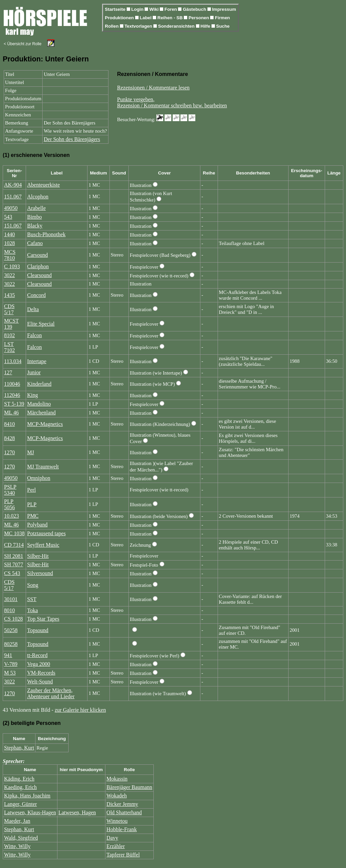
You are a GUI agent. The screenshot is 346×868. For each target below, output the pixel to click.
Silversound (40, 573)
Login (138, 9)
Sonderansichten (177, 26)
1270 (9, 452)
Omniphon (39, 478)
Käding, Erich (19, 779)
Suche (223, 26)
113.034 (13, 361)
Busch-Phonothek (46, 234)
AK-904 (13, 185)
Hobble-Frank (122, 829)
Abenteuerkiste (43, 185)
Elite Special (41, 324)
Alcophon (38, 197)
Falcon (34, 335)
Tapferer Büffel (123, 855)
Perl (31, 490)
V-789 (11, 664)
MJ (30, 452)
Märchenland (41, 413)
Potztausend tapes (46, 533)
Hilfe (206, 26)
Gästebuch (195, 9)
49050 (11, 208)
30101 (11, 599)
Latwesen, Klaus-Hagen (30, 812)
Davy (112, 838)
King (32, 395)
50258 (11, 630)
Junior (34, 372)
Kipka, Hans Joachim (27, 796)
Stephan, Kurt (19, 748)
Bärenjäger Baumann (129, 787)
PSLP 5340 (10, 490)
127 (8, 372)
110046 (12, 384)
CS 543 (12, 573)
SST (32, 599)
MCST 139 (11, 324)
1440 (9, 234)
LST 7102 (9, 347)
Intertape (37, 361)
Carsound (37, 255)
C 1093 (12, 266)
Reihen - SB (171, 18)
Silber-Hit (38, 556)
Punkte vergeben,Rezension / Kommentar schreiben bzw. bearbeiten (172, 102)
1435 (9, 295)
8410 (9, 424)
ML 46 (11, 413)
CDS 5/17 (9, 309)
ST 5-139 (14, 404)
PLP (32, 504)
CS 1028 (14, 619)
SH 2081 (14, 556)
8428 (9, 438)
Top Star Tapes (43, 619)
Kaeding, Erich (20, 787)
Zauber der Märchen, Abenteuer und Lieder (51, 693)
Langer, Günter (20, 804)
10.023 (11, 516)
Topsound (38, 630)
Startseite (116, 9)
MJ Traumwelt (43, 467)
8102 (9, 335)
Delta (33, 309)
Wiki (155, 9)
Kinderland (39, 384)
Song (33, 585)
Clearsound (39, 275)
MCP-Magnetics (45, 424)
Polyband (37, 525)
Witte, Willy (17, 846)
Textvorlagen (139, 26)
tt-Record (37, 655)
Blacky (35, 226)
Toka (32, 610)
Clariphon (38, 266)
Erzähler (116, 846)
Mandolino (39, 404)
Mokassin (117, 779)
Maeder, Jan (17, 821)
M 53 (10, 673)
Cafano (35, 243)
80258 (11, 644)
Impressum (224, 9)
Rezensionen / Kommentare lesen (154, 88)
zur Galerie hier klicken (80, 710)
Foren (171, 9)
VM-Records (41, 673)
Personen (199, 18)
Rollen (112, 26)
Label (146, 18)
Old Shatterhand (124, 812)
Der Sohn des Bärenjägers (72, 139)
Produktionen (120, 18)
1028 (9, 243)
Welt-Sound (40, 682)
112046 (12, 395)
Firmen (222, 18)
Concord (36, 295)
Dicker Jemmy (122, 804)
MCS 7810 (10, 255)
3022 (9, 275)
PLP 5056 (9, 504)
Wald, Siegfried (21, 838)
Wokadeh (117, 796)
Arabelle (36, 208)
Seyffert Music (43, 545)
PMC (33, 516)
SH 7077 (14, 564)
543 (8, 217)
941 (8, 655)
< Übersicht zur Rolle (23, 44)
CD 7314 (14, 545)
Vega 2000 (39, 664)
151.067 (13, 197)
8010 (9, 610)
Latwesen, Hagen (77, 812)
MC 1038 (14, 533)
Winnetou (117, 821)
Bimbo (34, 217)
